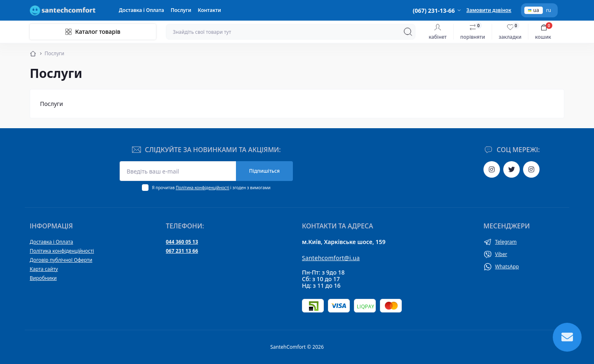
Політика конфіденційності (203, 188)
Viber (501, 254)
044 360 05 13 (182, 242)
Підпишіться (264, 171)
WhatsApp (507, 267)
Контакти (210, 10)
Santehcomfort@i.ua (331, 258)
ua (533, 10)
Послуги (181, 10)
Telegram (506, 242)
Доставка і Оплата (141, 10)
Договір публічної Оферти (61, 260)
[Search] (408, 32)
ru (549, 10)
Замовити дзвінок (489, 10)
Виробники (43, 278)
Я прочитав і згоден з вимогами (211, 188)
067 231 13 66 (182, 251)
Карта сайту (44, 269)
